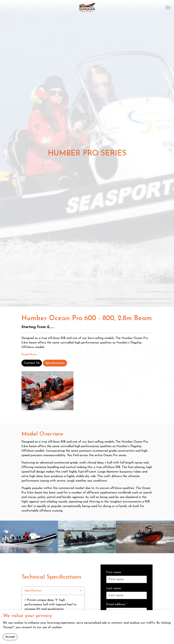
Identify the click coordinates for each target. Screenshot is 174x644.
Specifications (55, 363)
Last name (115, 588)
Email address (117, 604)
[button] (29, 537)
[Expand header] (168, 8)
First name (115, 572)
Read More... (30, 355)
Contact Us (32, 363)
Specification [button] (33, 591)
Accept (10, 637)
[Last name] (127, 595)
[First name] (127, 579)
